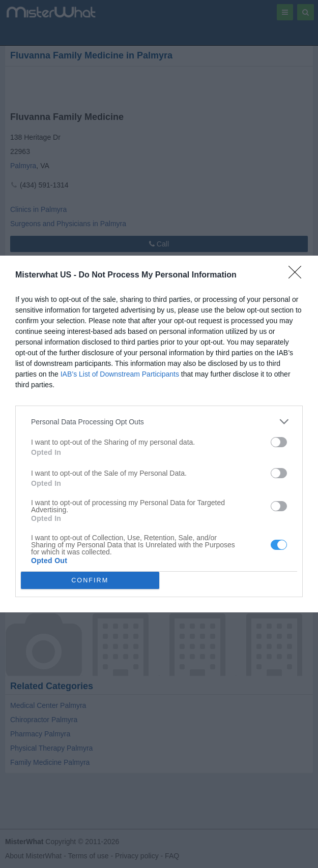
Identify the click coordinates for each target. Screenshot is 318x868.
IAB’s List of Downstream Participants (120, 374)
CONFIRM (90, 581)
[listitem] (159, 422)
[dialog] (159, 434)
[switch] (279, 442)
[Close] (298, 275)
